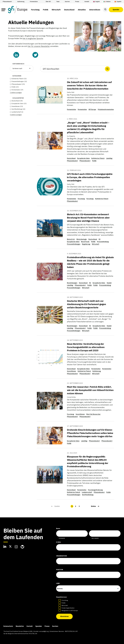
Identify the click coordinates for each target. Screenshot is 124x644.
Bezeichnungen (72, 283)
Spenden (116, 10)
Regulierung (86, 244)
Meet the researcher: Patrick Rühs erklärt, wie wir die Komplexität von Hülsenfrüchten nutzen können (90, 390)
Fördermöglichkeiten (68, 608)
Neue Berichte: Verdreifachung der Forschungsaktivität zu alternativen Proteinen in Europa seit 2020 (86, 347)
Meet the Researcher (93, 414)
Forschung (81, 199)
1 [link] (72, 506)
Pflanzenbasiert (72, 161)
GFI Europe (92, 109)
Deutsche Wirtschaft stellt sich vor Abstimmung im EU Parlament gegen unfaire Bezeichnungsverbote (86, 304)
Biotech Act (71, 239)
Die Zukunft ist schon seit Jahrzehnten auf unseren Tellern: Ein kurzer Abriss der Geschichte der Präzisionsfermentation (89, 85)
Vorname (62, 538)
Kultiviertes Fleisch (98, 158)
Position (60, 570)
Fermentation (72, 109)
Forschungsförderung (95, 490)
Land (58, 584)
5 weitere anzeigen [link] (16, 115)
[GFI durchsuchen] (75, 69)
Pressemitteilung (103, 242)
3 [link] (79, 506)
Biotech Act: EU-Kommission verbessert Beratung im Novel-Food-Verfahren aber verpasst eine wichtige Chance (88, 218)
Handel (109, 283)
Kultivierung (97, 371)
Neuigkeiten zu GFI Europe (70, 611)
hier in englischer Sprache (33, 38)
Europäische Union (83, 158)
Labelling (109, 158)
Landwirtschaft (87, 492)
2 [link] (76, 506)
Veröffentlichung (88, 495)
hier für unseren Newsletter (39, 46)
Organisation (61, 556)
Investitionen (71, 371)
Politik (94, 161)
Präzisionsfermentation (106, 109)
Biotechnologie (82, 239)
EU (100, 239)
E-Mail (59, 542)
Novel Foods (85, 242)
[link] (95, 506)
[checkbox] (22, 79)
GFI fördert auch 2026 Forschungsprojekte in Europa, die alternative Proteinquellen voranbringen (90, 177)
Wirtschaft (96, 244)
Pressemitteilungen (74, 244)
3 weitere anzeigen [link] (16, 93)
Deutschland (71, 158)
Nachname (95, 538)
